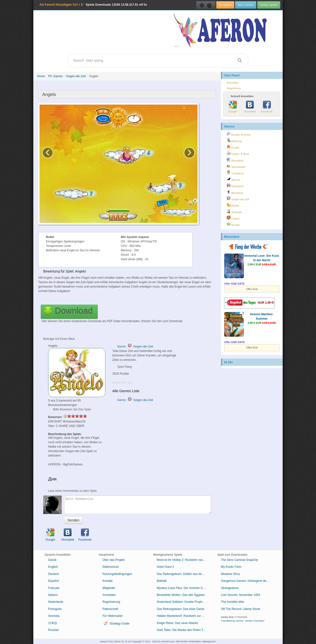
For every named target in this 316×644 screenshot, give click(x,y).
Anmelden (233, 83)
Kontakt (108, 581)
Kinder (233, 205)
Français (54, 588)
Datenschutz (111, 567)
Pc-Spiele (225, 5)
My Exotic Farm (231, 567)
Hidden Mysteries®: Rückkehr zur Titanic (183, 616)
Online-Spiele (269, 5)
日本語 (53, 623)
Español (53, 581)
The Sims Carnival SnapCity (239, 560)
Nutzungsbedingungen (117, 574)
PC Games (55, 76)
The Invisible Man (233, 602)
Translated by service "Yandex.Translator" (243, 621)
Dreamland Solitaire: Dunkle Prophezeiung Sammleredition (183, 602)
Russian (53, 630)
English (53, 567)
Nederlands (56, 602)
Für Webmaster (113, 616)
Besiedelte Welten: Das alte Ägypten (181, 595)
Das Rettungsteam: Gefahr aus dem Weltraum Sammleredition (183, 574)
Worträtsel (235, 160)
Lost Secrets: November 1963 (241, 595)
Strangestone (230, 588)
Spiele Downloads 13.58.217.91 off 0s (93, 5)
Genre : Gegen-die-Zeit (135, 347)
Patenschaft (110, 609)
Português (55, 609)
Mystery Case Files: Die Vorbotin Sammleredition (183, 588)
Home (41, 76)
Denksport (235, 185)
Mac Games (246, 5)
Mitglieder (109, 588)
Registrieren (234, 88)
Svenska (54, 616)
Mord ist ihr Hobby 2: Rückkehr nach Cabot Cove (183, 560)
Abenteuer (235, 192)
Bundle (233, 224)
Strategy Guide (116, 624)
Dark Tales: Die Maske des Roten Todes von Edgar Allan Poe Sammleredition (183, 630)
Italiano (53, 595)
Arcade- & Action (239, 134)
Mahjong (234, 140)
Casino (233, 218)
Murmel (233, 179)
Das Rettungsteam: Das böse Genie (180, 609)
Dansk (52, 560)
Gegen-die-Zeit (76, 76)
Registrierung (111, 602)
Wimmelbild (236, 166)
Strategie (234, 211)
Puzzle (233, 147)
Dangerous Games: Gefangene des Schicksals (247, 581)
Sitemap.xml (209, 641)
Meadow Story (230, 574)
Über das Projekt (113, 560)
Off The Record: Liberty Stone (241, 609)
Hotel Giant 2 (165, 567)
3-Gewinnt (235, 173)
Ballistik (162, 581)
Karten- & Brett (238, 153)
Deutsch (54, 574)
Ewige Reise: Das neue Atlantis (177, 623)
